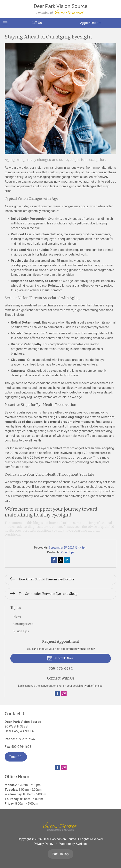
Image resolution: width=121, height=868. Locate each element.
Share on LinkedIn (67, 560)
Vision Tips (68, 552)
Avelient (81, 844)
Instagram (64, 693)
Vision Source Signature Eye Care (60, 826)
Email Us (16, 757)
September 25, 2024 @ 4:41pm (68, 548)
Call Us (37, 23)
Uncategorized (23, 624)
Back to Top (60, 854)
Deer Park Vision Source (59, 839)
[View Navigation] (7, 23)
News (17, 616)
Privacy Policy (44, 844)
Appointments (91, 23)
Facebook (57, 693)
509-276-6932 (26, 739)
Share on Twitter (60, 560)
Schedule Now (60, 658)
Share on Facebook (54, 560)
